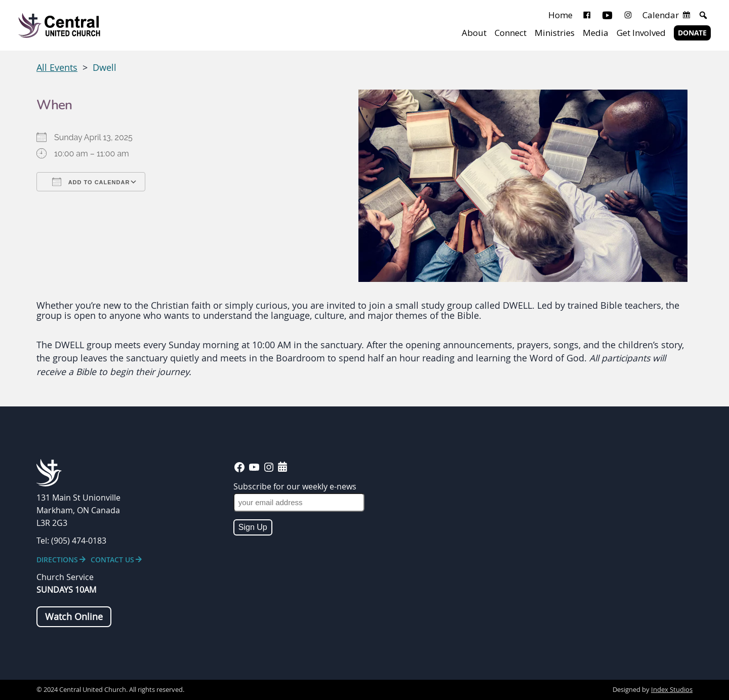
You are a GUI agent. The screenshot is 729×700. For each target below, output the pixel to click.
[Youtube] (607, 15)
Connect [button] (511, 33)
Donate (692, 33)
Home (560, 15)
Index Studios (672, 690)
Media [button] (596, 33)
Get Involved (641, 33)
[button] (703, 15)
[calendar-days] (282, 467)
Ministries (555, 33)
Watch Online (74, 617)
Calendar (661, 15)
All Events (57, 68)
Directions (57, 560)
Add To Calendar (91, 182)
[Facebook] (587, 15)
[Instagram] (628, 15)
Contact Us (112, 560)
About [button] (474, 33)
